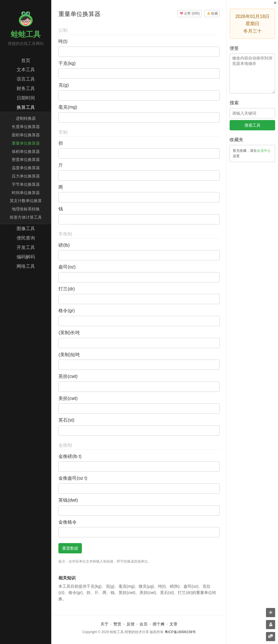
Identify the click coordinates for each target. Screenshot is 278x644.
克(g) (64, 85)
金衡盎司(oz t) (73, 478)
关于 (105, 624)
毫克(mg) (68, 107)
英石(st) (66, 420)
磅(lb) (64, 245)
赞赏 (117, 624)
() (190, 13)
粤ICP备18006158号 (180, 632)
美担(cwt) (68, 398)
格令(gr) (67, 311)
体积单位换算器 (26, 151)
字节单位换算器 (26, 184)
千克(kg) (67, 63)
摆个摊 (159, 624)
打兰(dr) (67, 289)
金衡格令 (68, 522)
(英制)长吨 (69, 333)
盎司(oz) (67, 267)
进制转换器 (26, 118)
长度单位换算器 (26, 127)
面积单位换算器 (26, 135)
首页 (26, 60)
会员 (143, 624)
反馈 (131, 624)
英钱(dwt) (68, 500)
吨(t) (63, 41)
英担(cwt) (68, 376)
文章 (173, 624)
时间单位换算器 (26, 193)
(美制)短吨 (69, 355)
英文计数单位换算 (26, 201)
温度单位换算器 (26, 168)
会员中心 (264, 151)
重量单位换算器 (26, 143)
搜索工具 (253, 125)
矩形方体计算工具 (26, 217)
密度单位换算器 (26, 159)
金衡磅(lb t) (70, 456)
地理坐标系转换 (26, 209)
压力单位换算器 (26, 176)
